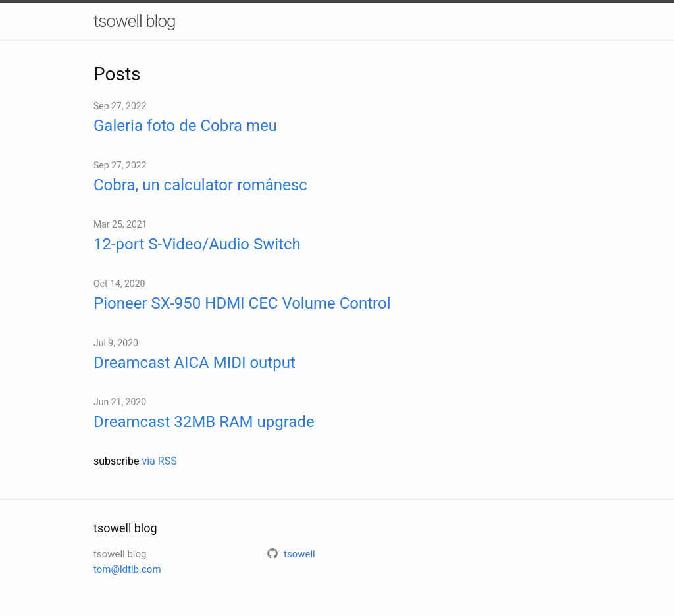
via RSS (159, 461)
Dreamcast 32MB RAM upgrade (204, 422)
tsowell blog (134, 21)
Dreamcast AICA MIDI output (194, 363)
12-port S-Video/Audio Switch (197, 244)
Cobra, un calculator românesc (200, 185)
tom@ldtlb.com (127, 569)
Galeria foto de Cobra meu (185, 126)
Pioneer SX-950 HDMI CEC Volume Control (242, 303)
